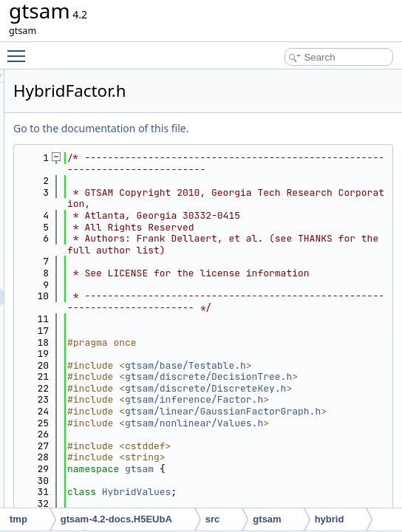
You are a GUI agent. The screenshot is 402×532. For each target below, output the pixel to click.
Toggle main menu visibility (20, 50)
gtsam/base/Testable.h (318, 475)
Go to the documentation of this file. (286, 128)
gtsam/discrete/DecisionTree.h (318, 498)
